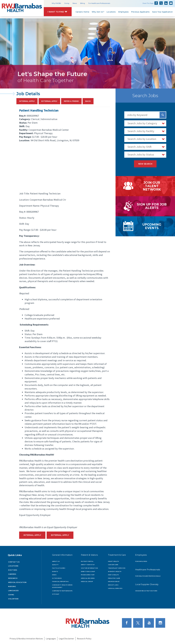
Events (55, 571)
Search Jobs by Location (142, 139)
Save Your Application (162, 12)
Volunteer (13, 599)
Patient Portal (87, 561)
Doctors (13, 570)
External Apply (49, 101)
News (75, 3)
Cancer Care (113, 565)
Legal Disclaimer (66, 639)
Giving (67, 3)
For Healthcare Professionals (99, 3)
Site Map (56, 594)
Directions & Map (88, 571)
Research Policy (84, 639)
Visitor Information (89, 568)
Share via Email (171, 3)
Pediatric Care (114, 578)
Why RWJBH (56, 3)
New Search (145, 164)
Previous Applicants (140, 12)
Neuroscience (114, 581)
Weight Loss (113, 585)
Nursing (12, 586)
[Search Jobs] (163, 115)
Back (88, 101)
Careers (12, 574)
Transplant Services (117, 568)
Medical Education (17, 582)
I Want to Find (56, 12)
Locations (111, 12)
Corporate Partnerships (62, 591)
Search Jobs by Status (141, 155)
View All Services (115, 588)
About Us (56, 561)
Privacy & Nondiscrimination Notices (26, 639)
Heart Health (113, 561)
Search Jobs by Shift (139, 147)
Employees (123, 12)
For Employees (141, 561)
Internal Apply (27, 101)
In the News (57, 578)
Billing (83, 3)
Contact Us (14, 562)
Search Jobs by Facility (141, 131)
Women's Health (115, 571)
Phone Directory (88, 575)
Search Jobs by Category (142, 123)
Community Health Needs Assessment (62, 586)
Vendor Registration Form (146, 591)
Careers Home (82, 12)
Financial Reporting (60, 581)
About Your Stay (88, 565)
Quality (55, 565)
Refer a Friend (71, 101)
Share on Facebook (156, 3)
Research (13, 578)
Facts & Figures (59, 568)
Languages (13, 591)
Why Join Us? (98, 12)
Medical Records (88, 578)
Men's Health (113, 575)
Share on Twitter (161, 3)
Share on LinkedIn (166, 3)
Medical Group (87, 581)
